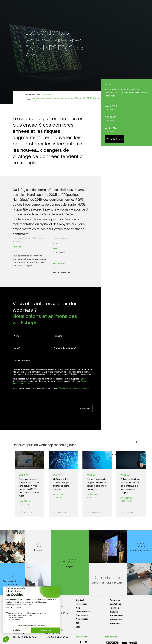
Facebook (81, 642)
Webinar (46, 95)
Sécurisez (115, 623)
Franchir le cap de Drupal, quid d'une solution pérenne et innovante (97, 484)
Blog (78, 627)
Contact (80, 600)
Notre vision (82, 619)
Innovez (114, 612)
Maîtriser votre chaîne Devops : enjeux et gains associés (61, 484)
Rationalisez (116, 619)
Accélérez (115, 600)
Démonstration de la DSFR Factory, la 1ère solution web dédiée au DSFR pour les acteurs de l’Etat (29, 487)
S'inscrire (28, 512)
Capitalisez (115, 604)
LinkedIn (86, 642)
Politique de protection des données (74, 388)
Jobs (78, 623)
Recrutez (114, 608)
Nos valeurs (82, 615)
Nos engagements (83, 609)
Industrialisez (116, 615)
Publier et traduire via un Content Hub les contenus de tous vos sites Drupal (131, 486)
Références (82, 604)
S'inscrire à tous (114, 139)
